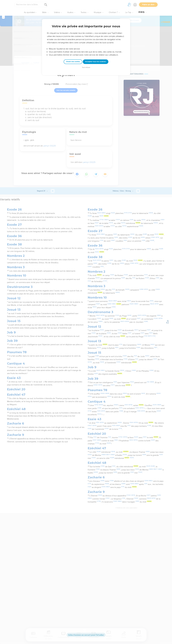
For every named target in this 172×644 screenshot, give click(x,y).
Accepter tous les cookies (96, 62)
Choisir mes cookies (73, 62)
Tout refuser (86, 67)
